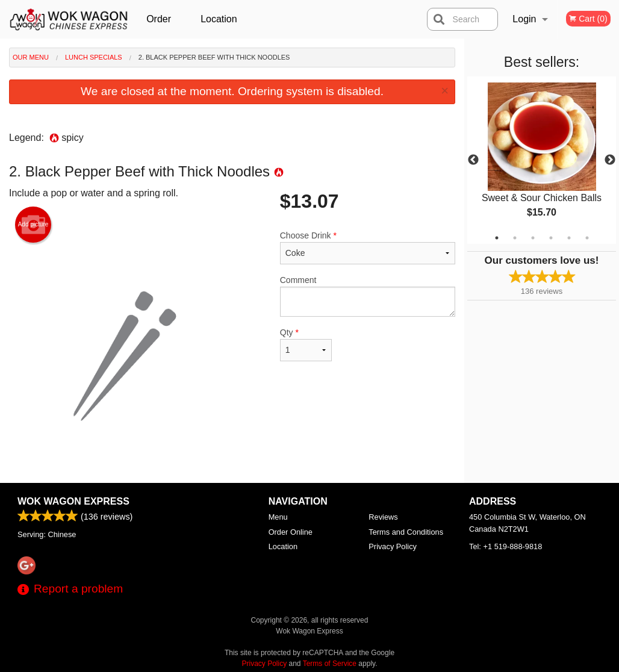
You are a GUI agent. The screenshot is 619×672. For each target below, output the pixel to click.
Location (219, 19)
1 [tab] (497, 238)
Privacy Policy (393, 546)
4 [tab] (551, 238)
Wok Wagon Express (73, 501)
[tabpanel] (542, 160)
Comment (368, 296)
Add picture (33, 225)
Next (610, 160)
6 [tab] (587, 238)
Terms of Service (330, 664)
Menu (278, 517)
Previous (473, 160)
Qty (306, 344)
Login (524, 19)
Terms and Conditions (406, 532)
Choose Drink (368, 247)
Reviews (383, 517)
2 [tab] (515, 238)
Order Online (160, 26)
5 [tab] (569, 238)
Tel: (505, 546)
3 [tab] (533, 238)
